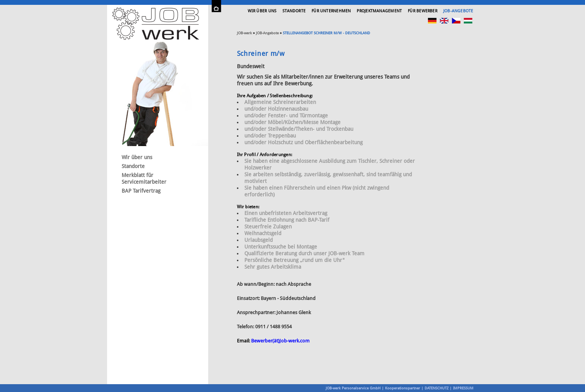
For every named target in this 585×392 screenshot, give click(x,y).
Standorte (294, 11)
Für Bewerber (423, 11)
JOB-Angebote (458, 11)
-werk (244, 33)
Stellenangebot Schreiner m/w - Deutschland (326, 33)
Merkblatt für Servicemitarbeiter (144, 178)
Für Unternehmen (331, 11)
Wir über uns (262, 11)
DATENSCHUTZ (437, 388)
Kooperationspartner (403, 388)
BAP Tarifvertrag (141, 191)
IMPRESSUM (463, 388)
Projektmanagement (379, 11)
